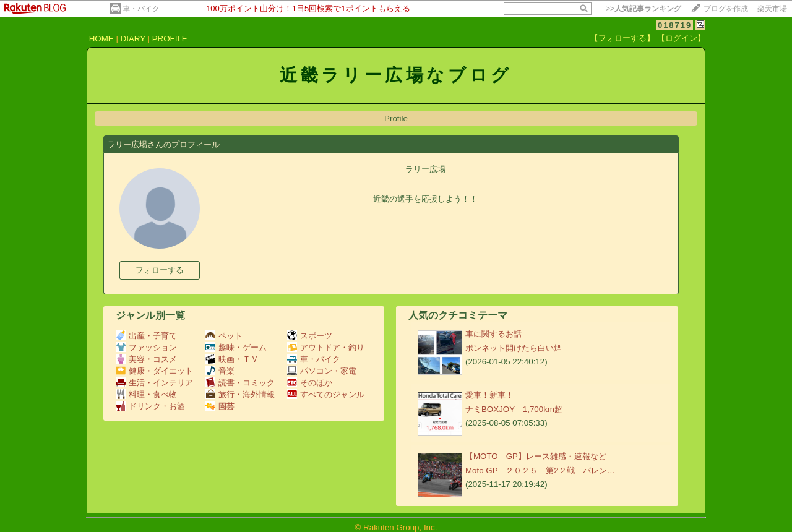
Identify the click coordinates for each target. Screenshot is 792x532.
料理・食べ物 (146, 394)
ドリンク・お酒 (150, 406)
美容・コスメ (146, 359)
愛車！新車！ (489, 395)
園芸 (220, 406)
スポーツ (310, 336)
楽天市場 (772, 9)
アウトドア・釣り (326, 347)
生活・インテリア (154, 383)
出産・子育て (146, 336)
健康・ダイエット (154, 371)
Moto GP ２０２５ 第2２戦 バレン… (540, 470)
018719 (675, 25)
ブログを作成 (726, 9)
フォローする (160, 270)
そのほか (310, 383)
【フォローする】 (622, 38)
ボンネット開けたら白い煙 (514, 348)
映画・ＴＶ (232, 359)
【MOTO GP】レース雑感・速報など (536, 456)
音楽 (220, 371)
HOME (101, 39)
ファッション (146, 347)
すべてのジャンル (326, 394)
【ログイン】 (681, 38)
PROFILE (170, 39)
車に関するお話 (493, 334)
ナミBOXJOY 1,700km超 (514, 409)
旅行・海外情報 (240, 394)
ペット (224, 336)
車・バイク (141, 9)
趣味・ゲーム (236, 347)
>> (643, 9)
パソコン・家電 (322, 371)
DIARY (133, 39)
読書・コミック (240, 383)
